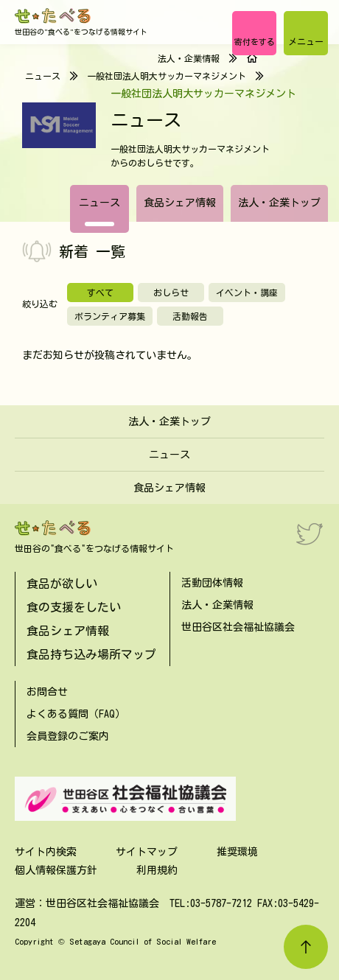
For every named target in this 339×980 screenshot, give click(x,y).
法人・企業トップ (279, 203)
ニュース (99, 203)
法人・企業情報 (189, 58)
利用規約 (157, 870)
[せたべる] (53, 16)
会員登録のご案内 (68, 736)
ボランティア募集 (110, 316)
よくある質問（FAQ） (76, 714)
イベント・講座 (247, 293)
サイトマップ (147, 852)
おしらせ (171, 293)
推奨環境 (237, 852)
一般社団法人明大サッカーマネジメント (167, 76)
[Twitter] (310, 533)
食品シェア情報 (180, 203)
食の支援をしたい (74, 607)
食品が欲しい (62, 584)
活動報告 (190, 316)
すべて (100, 293)
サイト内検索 (46, 852)
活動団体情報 (212, 583)
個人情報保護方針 (56, 870)
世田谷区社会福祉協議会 (238, 627)
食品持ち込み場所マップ (91, 654)
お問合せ (47, 692)
